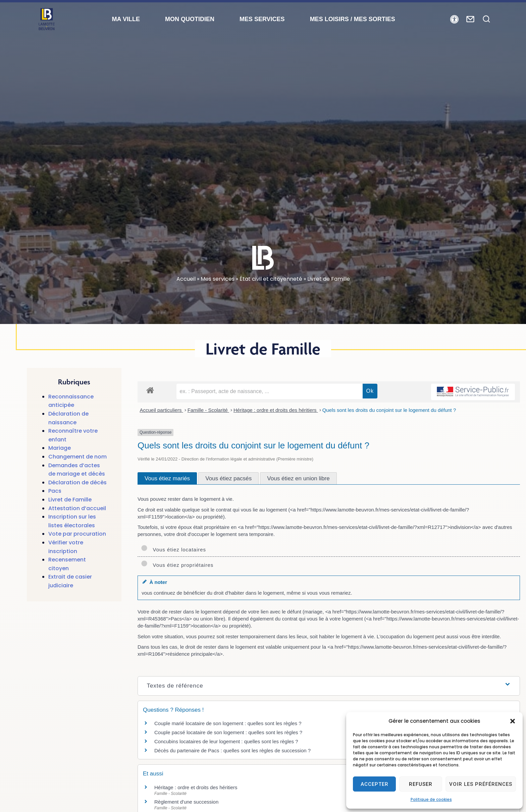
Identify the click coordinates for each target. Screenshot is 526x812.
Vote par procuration (77, 534)
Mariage (60, 448)
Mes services (218, 279)
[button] (513, 721)
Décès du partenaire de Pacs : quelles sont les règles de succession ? (232, 750)
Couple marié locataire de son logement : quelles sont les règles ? (228, 723)
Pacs (55, 491)
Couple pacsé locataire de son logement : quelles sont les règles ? (228, 732)
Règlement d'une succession (186, 802)
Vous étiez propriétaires (177, 565)
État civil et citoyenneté (271, 279)
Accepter (375, 784)
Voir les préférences (481, 784)
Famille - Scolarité (208, 410)
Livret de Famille (70, 500)
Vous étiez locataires (173, 550)
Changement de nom (77, 457)
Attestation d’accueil (77, 508)
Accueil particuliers (162, 410)
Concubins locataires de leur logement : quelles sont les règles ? (226, 741)
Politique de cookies (431, 799)
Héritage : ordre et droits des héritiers (276, 410)
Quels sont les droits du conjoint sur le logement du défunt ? (389, 410)
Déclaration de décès (77, 482)
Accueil (186, 279)
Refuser (421, 784)
